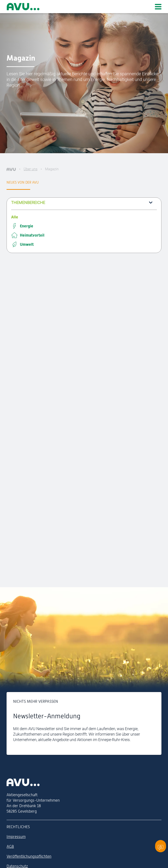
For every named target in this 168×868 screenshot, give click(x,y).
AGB (10, 846)
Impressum (16, 837)
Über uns (31, 169)
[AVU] (11, 169)
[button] (84, 203)
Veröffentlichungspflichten (29, 856)
